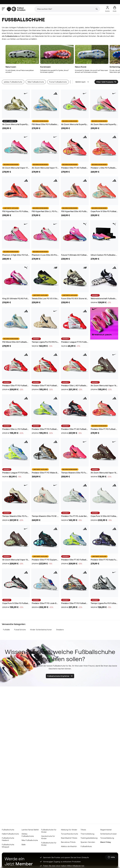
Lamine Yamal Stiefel (30, 830)
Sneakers (60, 630)
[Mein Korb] (115, 9)
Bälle (24, 844)
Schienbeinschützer (109, 834)
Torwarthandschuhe (69, 834)
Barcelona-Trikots (68, 842)
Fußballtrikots (86, 846)
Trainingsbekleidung (89, 838)
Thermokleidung (87, 834)
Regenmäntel (106, 830)
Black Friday (106, 842)
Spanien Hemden (88, 842)
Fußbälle (6, 630)
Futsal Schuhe (20, 630)
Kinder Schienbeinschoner (41, 630)
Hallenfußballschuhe (10, 834)
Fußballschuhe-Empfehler (60, 676)
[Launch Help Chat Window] (111, 857)
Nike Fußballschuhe (30, 840)
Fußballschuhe (8, 830)
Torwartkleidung (107, 838)
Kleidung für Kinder (69, 830)
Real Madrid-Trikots (69, 838)
